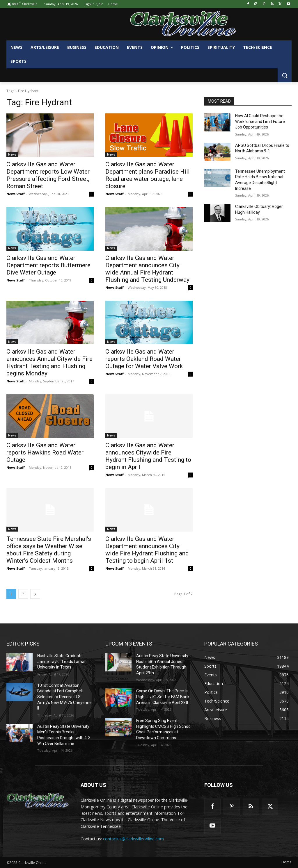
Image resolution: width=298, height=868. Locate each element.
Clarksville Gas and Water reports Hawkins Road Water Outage (45, 452)
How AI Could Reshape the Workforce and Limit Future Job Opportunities (260, 121)
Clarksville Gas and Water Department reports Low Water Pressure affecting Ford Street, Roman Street (48, 175)
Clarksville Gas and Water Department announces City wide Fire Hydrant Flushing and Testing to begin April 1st (147, 550)
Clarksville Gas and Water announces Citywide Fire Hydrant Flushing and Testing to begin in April (148, 456)
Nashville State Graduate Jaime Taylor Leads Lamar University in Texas (62, 661)
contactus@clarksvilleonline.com (133, 839)
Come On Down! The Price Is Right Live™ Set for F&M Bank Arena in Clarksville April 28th (163, 697)
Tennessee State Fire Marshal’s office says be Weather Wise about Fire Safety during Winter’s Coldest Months (49, 550)
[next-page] (35, 594)
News (12, 154)
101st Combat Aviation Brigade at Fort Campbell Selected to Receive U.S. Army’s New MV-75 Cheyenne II (64, 697)
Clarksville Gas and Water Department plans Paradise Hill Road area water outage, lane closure (148, 175)
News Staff (16, 194)
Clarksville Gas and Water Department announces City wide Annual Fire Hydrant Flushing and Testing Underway (147, 269)
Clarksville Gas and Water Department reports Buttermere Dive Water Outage (48, 265)
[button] (285, 75)
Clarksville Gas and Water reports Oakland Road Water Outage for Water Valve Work (144, 359)
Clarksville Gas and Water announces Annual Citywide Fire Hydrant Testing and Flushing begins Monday (49, 362)
